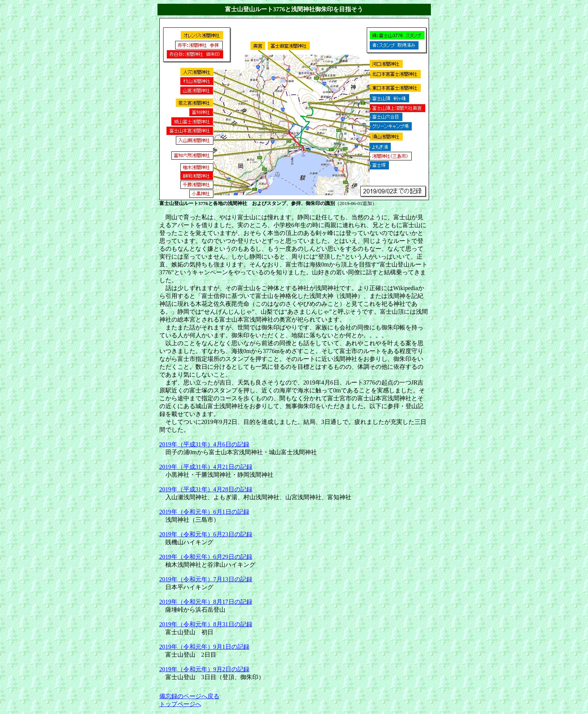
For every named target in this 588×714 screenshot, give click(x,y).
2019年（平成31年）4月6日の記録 (204, 444)
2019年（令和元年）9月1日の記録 (204, 647)
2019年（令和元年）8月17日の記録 (206, 602)
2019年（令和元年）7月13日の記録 (206, 579)
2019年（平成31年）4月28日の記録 (206, 489)
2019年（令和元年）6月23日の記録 (206, 534)
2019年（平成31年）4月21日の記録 (206, 467)
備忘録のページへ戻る (189, 696)
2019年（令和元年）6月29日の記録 (206, 557)
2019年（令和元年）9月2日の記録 (204, 669)
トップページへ (180, 704)
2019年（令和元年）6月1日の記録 (204, 512)
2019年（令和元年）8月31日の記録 (206, 624)
